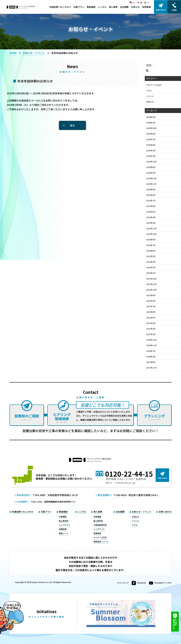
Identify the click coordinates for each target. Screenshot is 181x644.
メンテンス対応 (100, 537)
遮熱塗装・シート (101, 542)
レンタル (102, 7)
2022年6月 (151, 251)
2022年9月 (151, 239)
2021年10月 (151, 290)
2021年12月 (151, 279)
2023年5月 (151, 212)
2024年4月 (151, 173)
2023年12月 (151, 178)
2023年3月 (151, 223)
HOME (13, 53)
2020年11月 (151, 345)
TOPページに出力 (154, 85)
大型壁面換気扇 (100, 525)
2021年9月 (151, 295)
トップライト (65, 525)
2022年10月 (151, 234)
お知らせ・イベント (34, 53)
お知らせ (135, 7)
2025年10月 (151, 128)
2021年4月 (151, 323)
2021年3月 (151, 329)
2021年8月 (151, 301)
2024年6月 (151, 167)
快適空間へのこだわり (60, 7)
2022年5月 (151, 256)
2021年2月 (151, 334)
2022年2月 (151, 267)
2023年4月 (151, 217)
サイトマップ (123, 583)
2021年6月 (151, 312)
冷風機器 (63, 517)
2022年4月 (151, 262)
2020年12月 (151, 340)
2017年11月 (151, 368)
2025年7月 (151, 139)
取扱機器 (91, 7)
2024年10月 (151, 162)
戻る (72, 125)
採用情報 (146, 7)
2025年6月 (151, 145)
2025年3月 (151, 150)
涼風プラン (79, 7)
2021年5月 (151, 318)
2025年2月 (151, 156)
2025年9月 (151, 134)
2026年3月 (151, 123)
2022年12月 (151, 228)
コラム (149, 90)
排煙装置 (63, 529)
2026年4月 (151, 117)
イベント (150, 96)
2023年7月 (151, 200)
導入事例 (113, 7)
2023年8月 (151, 195)
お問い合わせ (165, 512)
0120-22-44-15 (129, 474)
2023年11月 (151, 184)
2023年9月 (151, 189)
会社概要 (124, 7)
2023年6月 (151, 206)
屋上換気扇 (64, 521)
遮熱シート (64, 533)
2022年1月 (151, 273)
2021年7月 (151, 306)
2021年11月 (151, 284)
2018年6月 (151, 362)
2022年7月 (151, 245)
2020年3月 (151, 357)
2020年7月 (151, 351)
